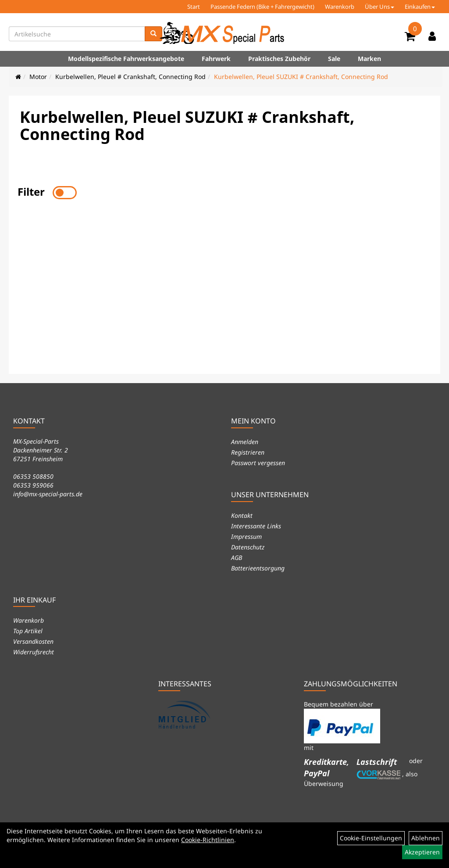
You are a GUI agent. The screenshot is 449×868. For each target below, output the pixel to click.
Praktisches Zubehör (279, 59)
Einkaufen (420, 7)
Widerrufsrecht (34, 652)
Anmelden (245, 442)
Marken (369, 59)
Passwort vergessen (258, 463)
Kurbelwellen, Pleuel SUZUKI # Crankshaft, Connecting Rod (301, 77)
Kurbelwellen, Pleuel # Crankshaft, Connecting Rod (130, 77)
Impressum (246, 536)
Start (194, 7)
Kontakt (242, 515)
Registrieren (248, 452)
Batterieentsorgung (258, 568)
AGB (237, 558)
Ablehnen (426, 838)
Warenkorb (340, 7)
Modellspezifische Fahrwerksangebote (126, 59)
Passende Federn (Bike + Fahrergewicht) (262, 7)
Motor (38, 77)
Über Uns (380, 7)
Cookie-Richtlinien (208, 840)
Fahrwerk (216, 59)
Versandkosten (33, 641)
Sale (334, 59)
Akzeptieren (422, 852)
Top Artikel (28, 631)
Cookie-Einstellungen (371, 838)
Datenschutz (248, 547)
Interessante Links (256, 526)
